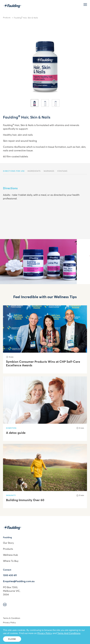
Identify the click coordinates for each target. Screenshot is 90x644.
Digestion (11, 428)
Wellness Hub (10, 555)
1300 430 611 (10, 575)
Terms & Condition (12, 618)
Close (12, 639)
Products (7, 18)
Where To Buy (11, 561)
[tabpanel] (45, 61)
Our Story (8, 543)
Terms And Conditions (69, 633)
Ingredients (34, 171)
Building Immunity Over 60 (25, 500)
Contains (62, 171)
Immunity (11, 495)
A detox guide (16, 433)
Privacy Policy (9, 622)
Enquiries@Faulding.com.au (19, 581)
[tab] (35, 103)
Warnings (49, 171)
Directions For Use (14, 171)
